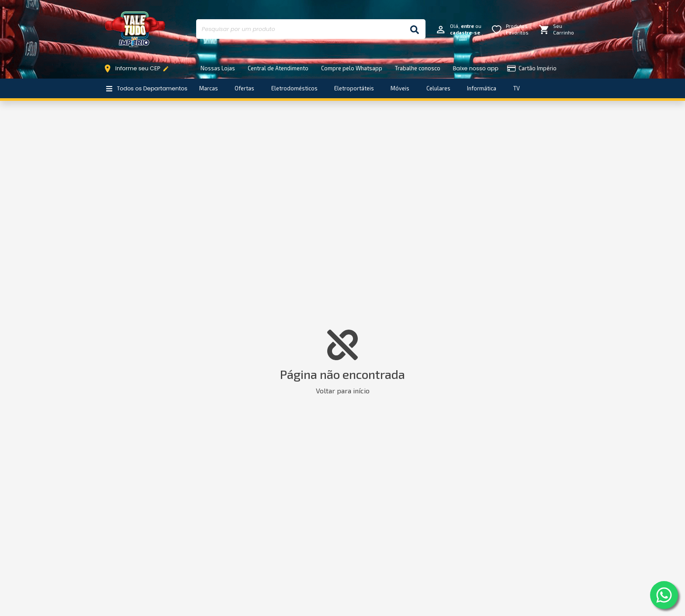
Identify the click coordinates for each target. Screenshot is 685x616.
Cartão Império (532, 68)
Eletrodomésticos (294, 88)
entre (467, 26)
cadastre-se (465, 33)
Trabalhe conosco (418, 68)
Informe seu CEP (138, 69)
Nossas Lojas (218, 68)
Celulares (438, 88)
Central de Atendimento (278, 68)
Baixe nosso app (476, 68)
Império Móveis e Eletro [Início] (135, 29)
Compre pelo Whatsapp (352, 68)
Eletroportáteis (354, 88)
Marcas (209, 88)
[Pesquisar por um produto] (300, 29)
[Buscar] (415, 29)
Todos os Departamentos (147, 88)
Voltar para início (343, 391)
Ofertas (244, 88)
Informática (482, 88)
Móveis (400, 88)
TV (517, 88)
